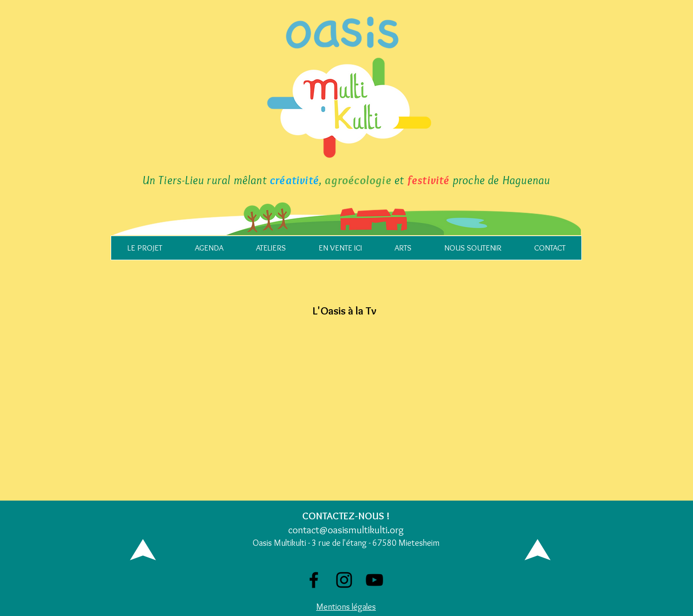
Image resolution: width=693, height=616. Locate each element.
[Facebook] (314, 580)
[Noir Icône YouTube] (374, 580)
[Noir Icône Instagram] (344, 580)
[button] (145, 248)
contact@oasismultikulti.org (346, 530)
